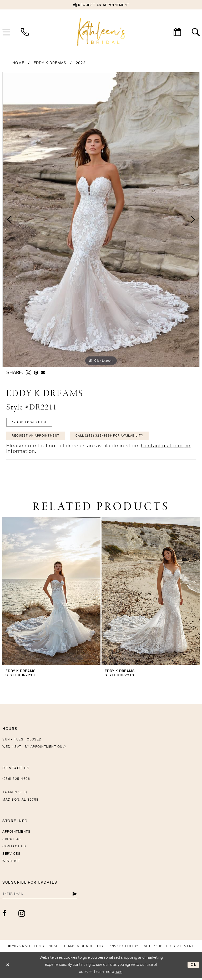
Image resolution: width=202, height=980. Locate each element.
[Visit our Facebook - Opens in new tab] (5, 915)
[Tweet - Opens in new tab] (28, 373)
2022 (81, 63)
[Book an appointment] (101, 5)
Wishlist (11, 863)
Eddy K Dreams (50, 63)
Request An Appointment (38, 437)
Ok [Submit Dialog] (193, 967)
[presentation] (51, 593)
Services (11, 855)
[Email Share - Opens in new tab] (43, 373)
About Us (12, 841)
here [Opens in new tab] (118, 974)
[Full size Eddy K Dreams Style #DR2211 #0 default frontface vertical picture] (101, 220)
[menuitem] (25, 32)
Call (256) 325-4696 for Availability (117, 437)
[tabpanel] (101, 220)
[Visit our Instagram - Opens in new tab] (22, 916)
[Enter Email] (42, 896)
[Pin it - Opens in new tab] (36, 373)
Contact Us (14, 848)
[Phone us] (25, 32)
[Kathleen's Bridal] (101, 32)
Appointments (16, 833)
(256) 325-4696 (16, 780)
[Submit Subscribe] (79, 896)
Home (18, 63)
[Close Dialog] (8, 967)
